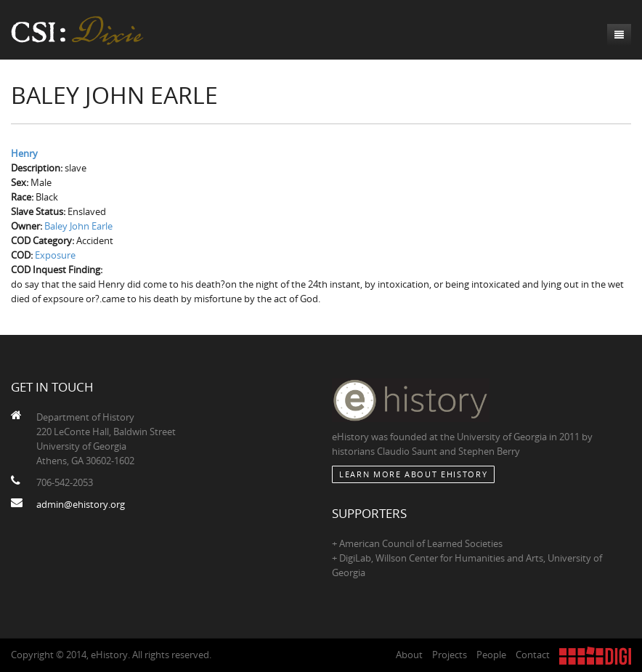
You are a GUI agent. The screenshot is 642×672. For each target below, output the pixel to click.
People (491, 655)
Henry (24, 153)
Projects (450, 655)
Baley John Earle (78, 226)
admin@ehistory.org (81, 504)
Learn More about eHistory (413, 474)
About (409, 655)
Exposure (55, 255)
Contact (533, 655)
